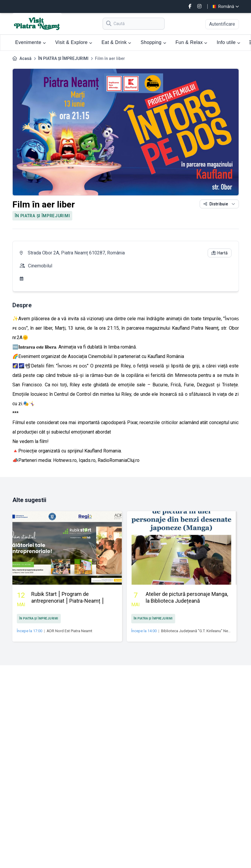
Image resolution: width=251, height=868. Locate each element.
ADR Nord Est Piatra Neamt (69, 631)
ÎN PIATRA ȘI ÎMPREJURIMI (63, 58)
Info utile (229, 42)
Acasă (26, 58)
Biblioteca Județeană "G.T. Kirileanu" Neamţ (198, 631)
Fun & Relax (191, 42)
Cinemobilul (40, 266)
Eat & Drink (116, 42)
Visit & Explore (74, 42)
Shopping (153, 42)
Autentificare (222, 24)
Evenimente (31, 42)
